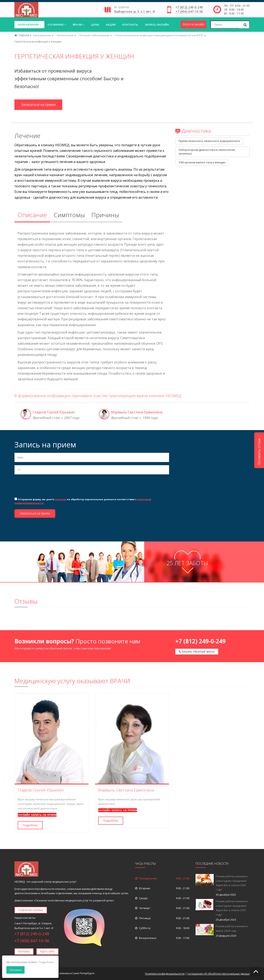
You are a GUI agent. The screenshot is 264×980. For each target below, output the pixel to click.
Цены (95, 25)
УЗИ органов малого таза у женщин (202, 162)
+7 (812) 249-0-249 (189, 7)
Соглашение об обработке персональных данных (218, 974)
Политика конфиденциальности (165, 974)
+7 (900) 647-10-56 (189, 12)
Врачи (79, 25)
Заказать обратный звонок (197, 652)
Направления (29, 25)
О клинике (57, 25)
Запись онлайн (157, 25)
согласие (61, 499)
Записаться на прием (38, 105)
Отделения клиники (31, 910)
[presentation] (46, 486)
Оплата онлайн (193, 24)
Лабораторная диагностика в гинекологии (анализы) (207, 152)
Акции (111, 25)
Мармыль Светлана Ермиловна (137, 412)
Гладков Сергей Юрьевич (54, 412)
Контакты (130, 25)
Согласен (15, 970)
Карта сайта (47, 951)
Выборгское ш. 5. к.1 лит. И (135, 12)
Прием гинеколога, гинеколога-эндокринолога (209, 141)
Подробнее (30, 825)
